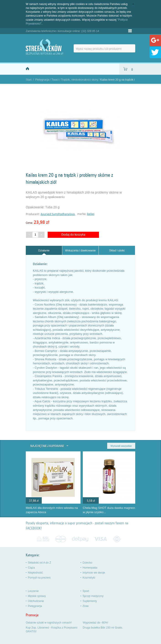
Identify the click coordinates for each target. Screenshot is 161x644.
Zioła (86, 606)
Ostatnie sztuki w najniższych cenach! (49, 623)
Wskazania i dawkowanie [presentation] (80, 251)
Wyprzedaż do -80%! (95, 623)
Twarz (55, 80)
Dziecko (87, 563)
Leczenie (33, 591)
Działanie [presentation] (44, 251)
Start (29, 80)
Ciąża (31, 568)
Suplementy (90, 601)
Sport (86, 591)
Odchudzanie (36, 601)
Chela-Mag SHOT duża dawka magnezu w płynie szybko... (109, 510)
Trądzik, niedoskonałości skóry (79, 80)
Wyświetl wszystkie (121, 446)
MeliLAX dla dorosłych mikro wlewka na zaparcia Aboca (52, 510)
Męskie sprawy (37, 596)
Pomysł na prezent (39, 578)
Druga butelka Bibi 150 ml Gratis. (103, 628)
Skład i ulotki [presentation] (117, 251)
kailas (91, 214)
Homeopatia (90, 568)
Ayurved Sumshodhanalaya (58, 214)
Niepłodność (35, 573)
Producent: (33, 214)
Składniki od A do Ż (39, 563)
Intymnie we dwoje (94, 573)
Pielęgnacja (42, 80)
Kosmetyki (89, 578)
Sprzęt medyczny (93, 596)
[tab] (44, 250)
